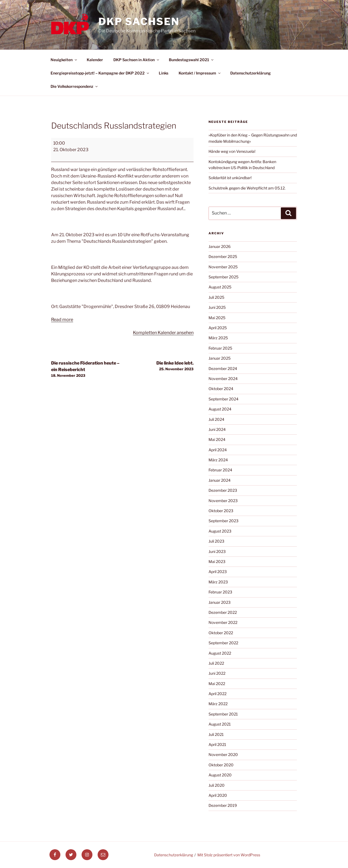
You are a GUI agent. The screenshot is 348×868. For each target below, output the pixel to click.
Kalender (95, 60)
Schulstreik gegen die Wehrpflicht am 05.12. (247, 188)
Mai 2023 (217, 561)
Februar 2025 (220, 348)
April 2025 (218, 328)
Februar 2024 (220, 470)
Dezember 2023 (223, 490)
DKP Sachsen (139, 21)
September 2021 (223, 714)
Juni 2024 (217, 429)
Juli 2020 (217, 785)
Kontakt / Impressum (200, 73)
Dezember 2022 (223, 612)
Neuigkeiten (64, 60)
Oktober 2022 (221, 633)
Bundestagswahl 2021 (192, 60)
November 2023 (223, 501)
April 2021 (217, 744)
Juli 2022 (216, 663)
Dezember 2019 (223, 805)
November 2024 (223, 379)
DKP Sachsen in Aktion (137, 60)
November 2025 (223, 267)
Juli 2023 (216, 541)
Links (164, 73)
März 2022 (218, 704)
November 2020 (223, 755)
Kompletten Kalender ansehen (163, 333)
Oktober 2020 (221, 765)
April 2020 (218, 795)
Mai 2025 (217, 318)
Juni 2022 (217, 673)
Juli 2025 (216, 297)
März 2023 (218, 582)
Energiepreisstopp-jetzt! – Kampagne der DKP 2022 (100, 73)
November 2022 (223, 622)
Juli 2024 (216, 419)
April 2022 (217, 694)
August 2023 (220, 531)
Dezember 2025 (223, 256)
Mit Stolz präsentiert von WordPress (229, 855)
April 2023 (218, 572)
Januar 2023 (220, 602)
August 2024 (220, 409)
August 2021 (220, 724)
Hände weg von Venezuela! (232, 151)
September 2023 (223, 521)
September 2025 (223, 277)
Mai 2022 (217, 684)
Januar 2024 (220, 480)
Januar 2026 (220, 246)
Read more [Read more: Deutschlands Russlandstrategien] (62, 320)
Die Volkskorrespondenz (74, 86)
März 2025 (218, 338)
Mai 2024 (217, 439)
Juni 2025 (217, 307)
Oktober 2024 (221, 389)
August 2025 (220, 287)
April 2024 (218, 450)
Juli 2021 (216, 734)
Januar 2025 (220, 358)
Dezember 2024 (223, 368)
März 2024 (218, 460)
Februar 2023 (220, 592)
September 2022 (223, 643)
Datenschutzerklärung (251, 73)
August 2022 (220, 653)
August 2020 (220, 775)
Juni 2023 (217, 551)
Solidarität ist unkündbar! (230, 178)
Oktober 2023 (221, 511)
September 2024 (223, 399)
